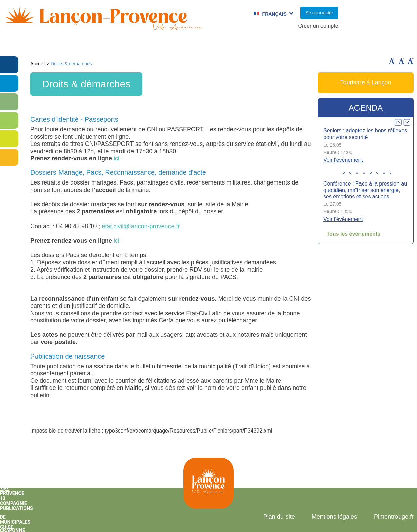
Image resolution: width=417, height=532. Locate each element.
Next (407, 122)
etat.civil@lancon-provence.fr (141, 226)
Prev (398, 122)
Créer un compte (318, 26)
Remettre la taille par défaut (410, 61)
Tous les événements (353, 234)
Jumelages (243, 45)
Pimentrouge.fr (394, 517)
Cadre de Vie (327, 45)
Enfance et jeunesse (124, 45)
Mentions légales (334, 517)
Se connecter (319, 13)
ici (117, 158)
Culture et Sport (191, 45)
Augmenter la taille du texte (392, 61)
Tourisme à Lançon (366, 82)
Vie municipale (58, 45)
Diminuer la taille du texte (401, 61)
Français (274, 14)
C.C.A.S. (283, 45)
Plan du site (279, 517)
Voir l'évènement (343, 160)
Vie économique (383, 45)
